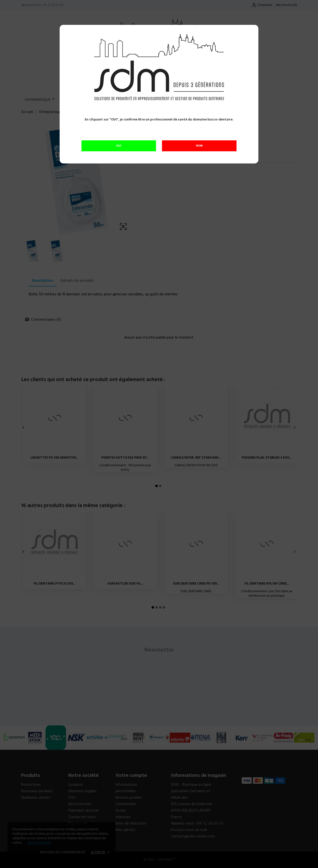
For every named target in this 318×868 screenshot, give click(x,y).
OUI (119, 146)
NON (199, 146)
